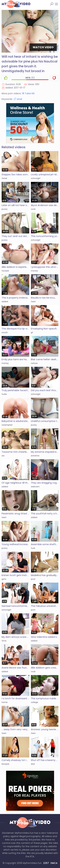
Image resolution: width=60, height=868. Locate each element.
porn (33, 610)
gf (32, 332)
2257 (46, 863)
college (34, 702)
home (5, 702)
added (5, 301)
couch (5, 332)
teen (33, 301)
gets (4, 579)
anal (18, 99)
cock (33, 209)
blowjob (5, 764)
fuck (33, 548)
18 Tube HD (28, 93)
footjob (5, 271)
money (34, 271)
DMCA (54, 863)
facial (4, 178)
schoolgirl (36, 178)
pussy (5, 209)
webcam (35, 487)
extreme (35, 456)
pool (33, 579)
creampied (7, 425)
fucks (4, 394)
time (4, 641)
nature (34, 363)
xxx (3, 456)
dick (33, 764)
